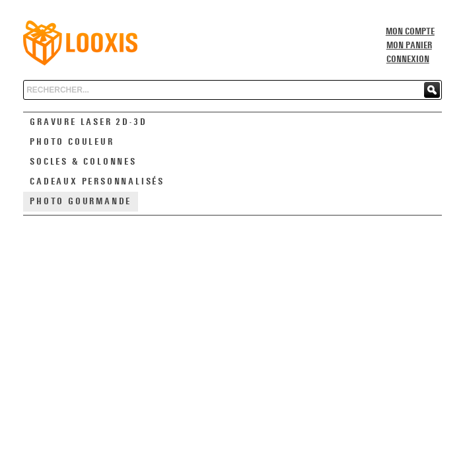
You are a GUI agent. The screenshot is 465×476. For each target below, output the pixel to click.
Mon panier (409, 46)
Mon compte (410, 32)
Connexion (408, 59)
